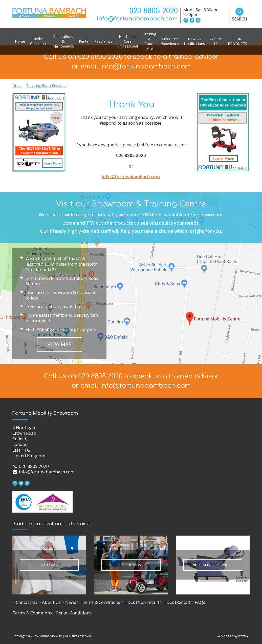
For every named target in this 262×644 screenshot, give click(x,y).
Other (17, 86)
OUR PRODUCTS (237, 41)
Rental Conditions (74, 613)
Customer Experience (170, 41)
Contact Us (216, 41)
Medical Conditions (39, 41)
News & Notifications (194, 41)
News (69, 602)
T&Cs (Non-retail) (140, 602)
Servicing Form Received (47, 86)
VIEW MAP (60, 344)
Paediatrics (103, 41)
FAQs (198, 602)
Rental (84, 41)
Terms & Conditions (99, 602)
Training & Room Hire (149, 41)
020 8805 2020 (154, 11)
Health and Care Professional (128, 41)
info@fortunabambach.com (137, 19)
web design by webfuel (233, 636)
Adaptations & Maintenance (63, 41)
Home (20, 41)
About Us (50, 602)
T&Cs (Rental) (175, 602)
